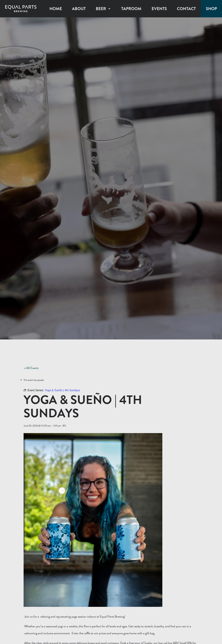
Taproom (131, 9)
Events (159, 9)
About (79, 9)
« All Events (31, 368)
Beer (103, 9)
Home (56, 9)
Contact (186, 9)
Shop (211, 9)
